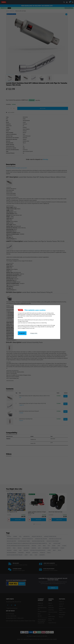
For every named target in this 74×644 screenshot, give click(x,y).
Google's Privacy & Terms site (28, 328)
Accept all (22, 333)
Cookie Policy (44, 323)
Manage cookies (34, 333)
